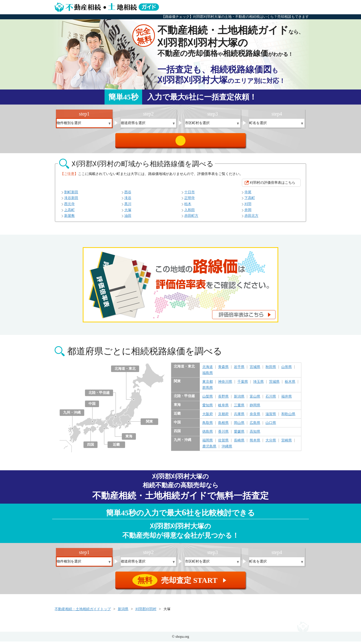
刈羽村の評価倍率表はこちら (273, 185)
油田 (128, 218)
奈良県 (255, 417)
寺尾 (248, 195)
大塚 (128, 212)
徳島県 (208, 434)
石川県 (271, 399)
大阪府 (208, 417)
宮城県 (255, 370)
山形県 (287, 370)
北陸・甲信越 (99, 395)
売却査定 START (181, 142)
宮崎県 (287, 443)
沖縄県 (227, 449)
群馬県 (208, 390)
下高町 (250, 200)
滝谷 (128, 200)
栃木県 (290, 384)
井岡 (248, 212)
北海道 (208, 370)
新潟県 (239, 399)
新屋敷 (69, 218)
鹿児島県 (209, 449)
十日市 (190, 195)
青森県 (223, 370)
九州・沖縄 (72, 415)
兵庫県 (239, 417)
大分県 (271, 443)
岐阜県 (223, 408)
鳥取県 (208, 425)
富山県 (255, 399)
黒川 (128, 206)
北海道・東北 (125, 371)
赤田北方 (251, 218)
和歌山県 (288, 417)
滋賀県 (271, 417)
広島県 (255, 425)
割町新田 (71, 195)
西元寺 (69, 206)
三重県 (239, 408)
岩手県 (239, 370)
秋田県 (271, 370)
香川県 (223, 434)
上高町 (69, 212)
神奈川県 (225, 384)
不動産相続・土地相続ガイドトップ (83, 612)
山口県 (271, 425)
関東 (149, 424)
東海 (129, 439)
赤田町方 (191, 218)
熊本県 (255, 443)
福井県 (287, 399)
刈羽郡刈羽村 (146, 612)
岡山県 (239, 425)
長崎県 (239, 443)
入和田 (190, 212)
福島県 (208, 376)
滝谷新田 (71, 200)
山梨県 (208, 399)
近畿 (116, 447)
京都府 (223, 417)
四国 (91, 447)
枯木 (188, 206)
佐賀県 (223, 443)
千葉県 (243, 384)
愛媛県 (239, 434)
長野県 (223, 399)
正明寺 (190, 200)
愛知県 (208, 408)
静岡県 (255, 408)
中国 (92, 406)
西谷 (128, 195)
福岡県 (208, 443)
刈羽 (248, 206)
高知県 (255, 434)
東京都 (208, 384)
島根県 (223, 425)
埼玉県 (258, 384)
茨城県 (274, 384)
